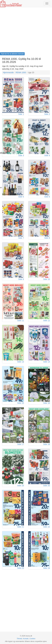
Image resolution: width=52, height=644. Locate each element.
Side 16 (47, 403)
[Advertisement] (26, 31)
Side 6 (47, 197)
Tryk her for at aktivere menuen (12, 54)
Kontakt (26, 639)
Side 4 (47, 155)
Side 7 (21, 238)
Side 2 (47, 114)
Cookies (32, 639)
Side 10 (47, 279)
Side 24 (47, 568)
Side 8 (47, 238)
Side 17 (20, 444)
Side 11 (20, 320)
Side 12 (47, 320)
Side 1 (21, 114)
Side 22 (47, 527)
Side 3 (21, 155)
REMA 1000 (21, 72)
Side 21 (20, 527)
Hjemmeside (8, 72)
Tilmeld (19, 639)
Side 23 (20, 568)
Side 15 (20, 403)
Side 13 (20, 362)
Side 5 (21, 197)
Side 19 (20, 486)
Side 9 (21, 279)
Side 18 (47, 444)
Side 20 (47, 486)
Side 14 (47, 362)
